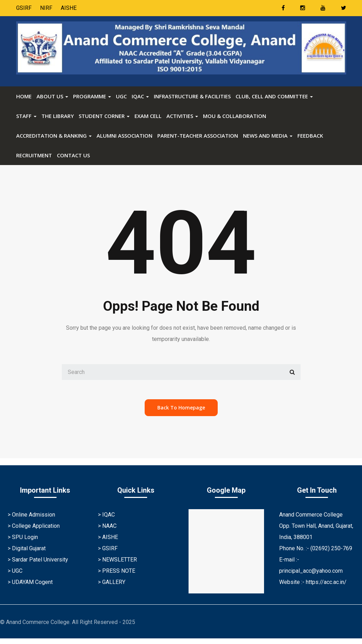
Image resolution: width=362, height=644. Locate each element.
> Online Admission (31, 515)
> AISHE (108, 537)
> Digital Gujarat (27, 548)
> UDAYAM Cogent (30, 582)
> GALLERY (112, 582)
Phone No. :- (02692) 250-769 (316, 548)
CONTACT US (73, 155)
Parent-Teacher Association (198, 136)
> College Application (34, 526)
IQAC (140, 96)
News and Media (268, 136)
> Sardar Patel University (38, 560)
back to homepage (181, 408)
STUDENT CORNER (104, 116)
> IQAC (106, 515)
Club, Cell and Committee (274, 96)
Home (24, 96)
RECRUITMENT (34, 155)
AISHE (69, 8)
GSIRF (24, 8)
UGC (121, 96)
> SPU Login (23, 537)
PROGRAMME (92, 96)
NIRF (46, 8)
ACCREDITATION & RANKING (54, 136)
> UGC (15, 571)
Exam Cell (148, 116)
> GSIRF (108, 548)
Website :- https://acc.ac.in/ (313, 582)
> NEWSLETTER (117, 560)
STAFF (26, 116)
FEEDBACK (310, 136)
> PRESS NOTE (117, 571)
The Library (58, 116)
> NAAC (107, 526)
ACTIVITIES (182, 116)
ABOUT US (52, 96)
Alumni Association (124, 136)
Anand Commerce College (311, 515)
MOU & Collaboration (235, 116)
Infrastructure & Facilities (192, 96)
